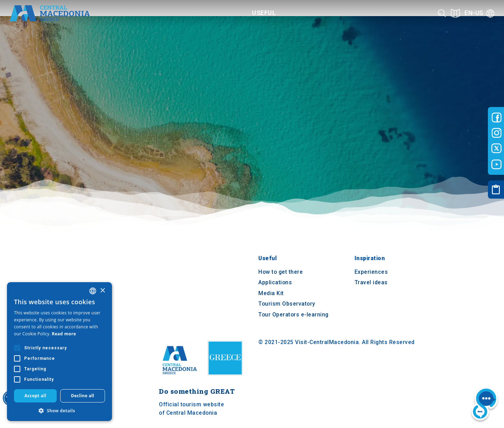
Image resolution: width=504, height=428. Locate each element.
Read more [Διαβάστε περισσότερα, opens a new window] (64, 334)
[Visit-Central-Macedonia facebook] (497, 117)
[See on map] (455, 13)
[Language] (479, 13)
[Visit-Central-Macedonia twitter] (497, 149)
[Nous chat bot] (485, 405)
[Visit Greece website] (227, 378)
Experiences (371, 272)
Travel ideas (371, 283)
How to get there (281, 272)
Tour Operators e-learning (293, 315)
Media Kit (271, 293)
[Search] (442, 13)
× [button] (102, 291)
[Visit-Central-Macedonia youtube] (497, 164)
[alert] (59, 352)
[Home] (50, 13)
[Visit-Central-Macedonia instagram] (497, 133)
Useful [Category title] (264, 13)
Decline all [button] (83, 396)
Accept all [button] (35, 396)
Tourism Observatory (287, 304)
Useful (267, 259)
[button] (59, 411)
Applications (275, 283)
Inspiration (370, 259)
